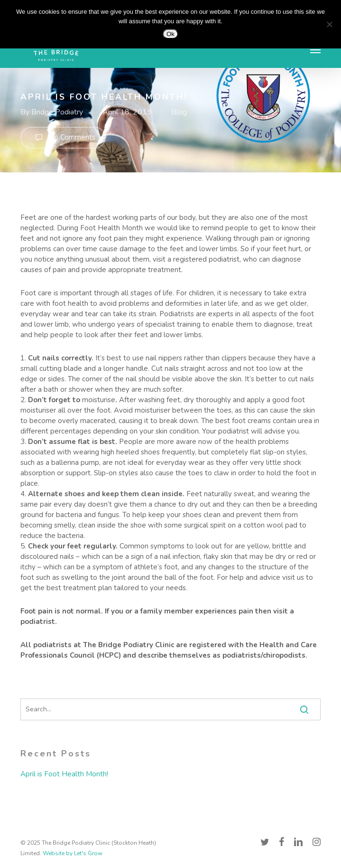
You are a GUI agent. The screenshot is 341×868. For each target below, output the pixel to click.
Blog (179, 112)
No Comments (63, 138)
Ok (170, 34)
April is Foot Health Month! (64, 774)
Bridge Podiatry (57, 112)
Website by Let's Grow (73, 853)
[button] (315, 49)
